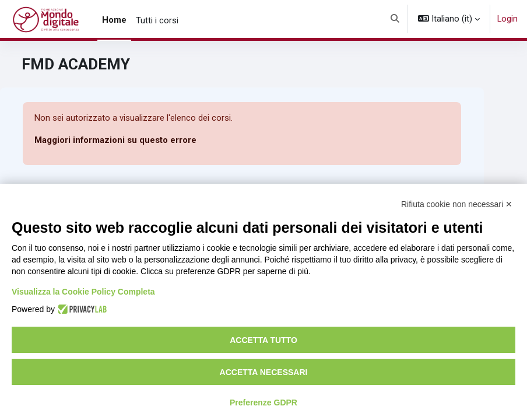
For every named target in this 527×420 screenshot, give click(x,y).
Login (507, 19)
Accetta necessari (264, 372)
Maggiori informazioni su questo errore (115, 140)
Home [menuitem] (114, 20)
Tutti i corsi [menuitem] (157, 20)
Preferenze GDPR (263, 402)
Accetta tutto (263, 340)
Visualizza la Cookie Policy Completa (83, 292)
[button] (395, 19)
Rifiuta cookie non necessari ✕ (457, 204)
